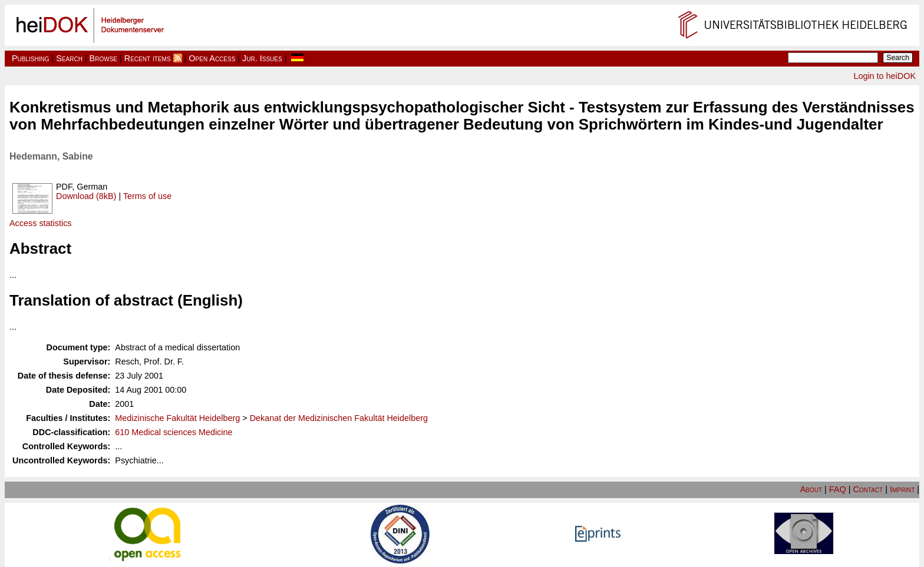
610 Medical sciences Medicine (174, 432)
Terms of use (147, 196)
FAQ (838, 489)
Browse (103, 58)
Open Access (212, 58)
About (811, 489)
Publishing (31, 58)
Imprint (902, 489)
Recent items (148, 58)
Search (69, 58)
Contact (868, 489)
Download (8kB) (86, 196)
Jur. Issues (262, 58)
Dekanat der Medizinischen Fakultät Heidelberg (339, 418)
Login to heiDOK (885, 76)
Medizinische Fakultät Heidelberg (177, 418)
